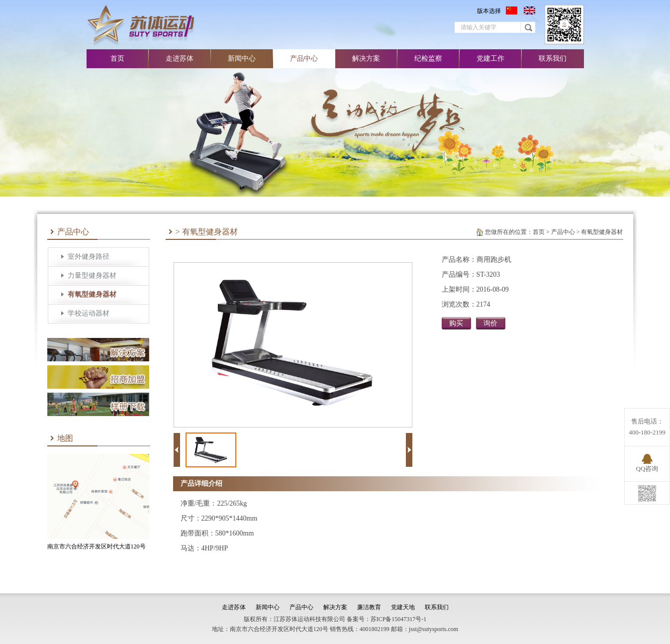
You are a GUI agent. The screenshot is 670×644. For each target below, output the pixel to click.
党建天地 (403, 607)
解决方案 (366, 58)
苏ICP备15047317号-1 (399, 619)
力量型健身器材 (92, 275)
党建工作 (490, 58)
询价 (490, 323)
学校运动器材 (89, 313)
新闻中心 (242, 58)
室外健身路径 (89, 257)
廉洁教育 (369, 607)
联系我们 (553, 58)
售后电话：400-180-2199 (647, 427)
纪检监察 (428, 58)
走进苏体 (180, 58)
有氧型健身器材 (92, 294)
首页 (117, 58)
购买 (456, 323)
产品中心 (304, 58)
